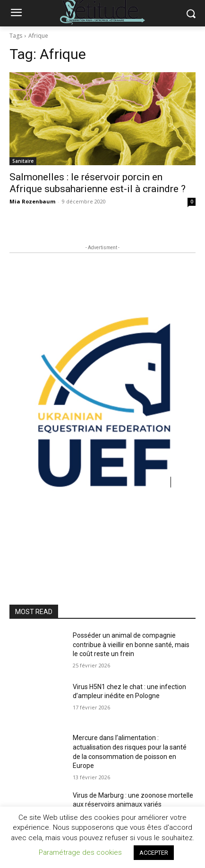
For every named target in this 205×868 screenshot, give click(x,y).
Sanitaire (23, 161)
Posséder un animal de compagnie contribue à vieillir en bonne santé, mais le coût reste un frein (131, 645)
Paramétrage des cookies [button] (80, 852)
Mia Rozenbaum (32, 201)
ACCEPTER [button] (154, 853)
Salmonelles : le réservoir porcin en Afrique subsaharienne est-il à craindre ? (98, 183)
